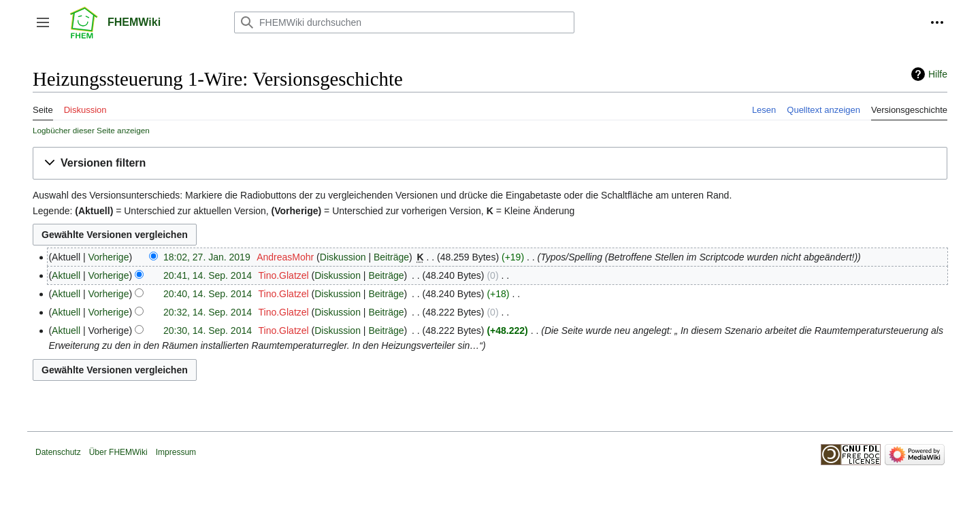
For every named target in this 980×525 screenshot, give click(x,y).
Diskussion (343, 257)
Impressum (176, 452)
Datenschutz (58, 452)
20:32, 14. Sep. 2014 (208, 312)
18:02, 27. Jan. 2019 (207, 257)
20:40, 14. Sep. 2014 (208, 294)
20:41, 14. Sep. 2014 (208, 275)
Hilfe (938, 74)
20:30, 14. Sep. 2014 (208, 331)
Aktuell (66, 275)
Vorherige (109, 257)
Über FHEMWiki (118, 452)
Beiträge (391, 257)
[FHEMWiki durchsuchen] (404, 22)
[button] (43, 22)
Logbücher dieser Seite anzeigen (91, 130)
